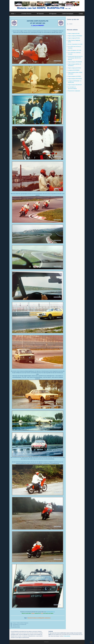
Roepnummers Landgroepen (74, 91)
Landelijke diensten (26, 14)
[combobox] (75, 24)
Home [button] (13, 14)
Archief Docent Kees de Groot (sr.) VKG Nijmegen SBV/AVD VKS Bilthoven (75, 58)
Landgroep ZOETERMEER (74, 70)
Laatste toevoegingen (68, 14)
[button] (91, 642)
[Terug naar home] (47, 5)
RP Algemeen (53, 14)
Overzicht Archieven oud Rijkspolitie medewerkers (39, 618)
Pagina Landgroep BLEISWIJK (75, 68)
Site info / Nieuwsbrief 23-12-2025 (75, 44)
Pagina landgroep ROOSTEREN (75, 79)
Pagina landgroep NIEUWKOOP (75, 85)
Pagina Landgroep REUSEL (74, 38)
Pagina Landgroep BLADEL (74, 33)
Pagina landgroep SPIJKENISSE (75, 62)
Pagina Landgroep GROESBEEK (75, 36)
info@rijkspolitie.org (50, 612)
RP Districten (40, 14)
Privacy (45, 642)
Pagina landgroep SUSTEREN (74, 76)
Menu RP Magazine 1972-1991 (75, 50)
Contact (81, 14)
